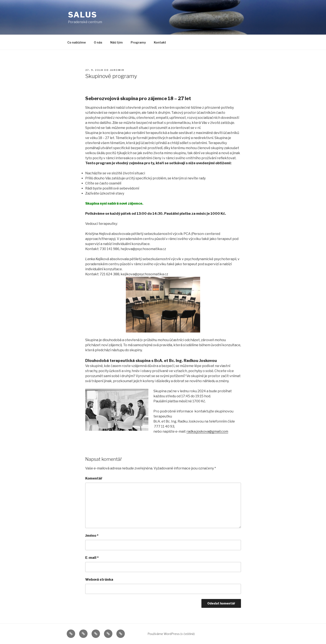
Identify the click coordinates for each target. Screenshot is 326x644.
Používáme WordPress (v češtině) (171, 634)
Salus (83, 15)
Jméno (92, 536)
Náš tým (116, 42)
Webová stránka (99, 580)
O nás (98, 42)
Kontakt (160, 42)
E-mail (92, 558)
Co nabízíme (77, 42)
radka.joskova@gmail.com (207, 431)
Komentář (94, 478)
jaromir (117, 70)
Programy (138, 42)
